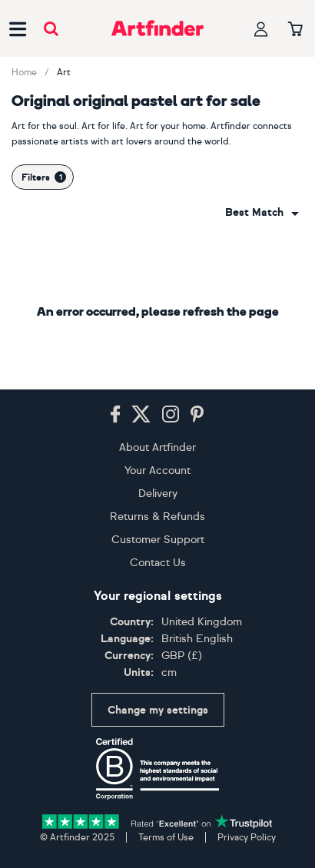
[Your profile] (261, 29)
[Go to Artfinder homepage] (157, 28)
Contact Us (158, 563)
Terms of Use (166, 837)
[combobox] (262, 213)
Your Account (157, 470)
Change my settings (158, 710)
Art (64, 72)
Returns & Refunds (157, 517)
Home (24, 72)
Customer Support (158, 540)
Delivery (158, 494)
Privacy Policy (247, 837)
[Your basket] (295, 30)
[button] (262, 213)
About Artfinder (157, 447)
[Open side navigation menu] (18, 28)
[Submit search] (51, 29)
